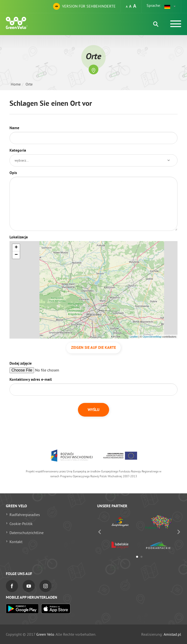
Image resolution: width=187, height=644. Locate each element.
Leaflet (134, 337)
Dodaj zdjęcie (21, 364)
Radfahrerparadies (25, 515)
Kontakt (16, 542)
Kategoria (18, 151)
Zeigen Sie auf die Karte (93, 348)
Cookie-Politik (21, 524)
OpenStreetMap (152, 337)
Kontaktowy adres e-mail (31, 380)
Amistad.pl (172, 634)
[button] (170, 6)
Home (16, 84)
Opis (13, 173)
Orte (29, 84)
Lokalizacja (19, 237)
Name (14, 128)
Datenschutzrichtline (27, 533)
